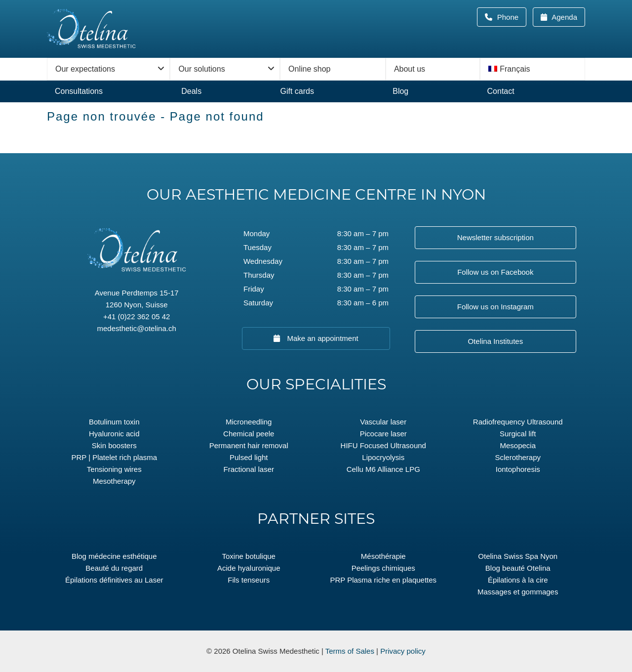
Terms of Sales (350, 651)
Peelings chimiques (383, 568)
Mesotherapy (114, 481)
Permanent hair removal (249, 445)
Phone (511, 17)
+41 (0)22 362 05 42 (137, 316)
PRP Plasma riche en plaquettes (383, 580)
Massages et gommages (518, 592)
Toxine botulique (249, 556)
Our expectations (85, 69)
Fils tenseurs (249, 580)
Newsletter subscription (495, 237)
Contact (501, 91)
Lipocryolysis (383, 457)
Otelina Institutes (495, 341)
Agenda (564, 17)
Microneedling (249, 422)
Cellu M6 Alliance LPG (383, 469)
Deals (191, 91)
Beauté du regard (114, 568)
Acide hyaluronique (249, 568)
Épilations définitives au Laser (114, 580)
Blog (400, 91)
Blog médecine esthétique (114, 556)
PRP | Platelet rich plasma (114, 457)
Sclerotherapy (518, 457)
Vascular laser (383, 422)
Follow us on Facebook (495, 272)
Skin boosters (114, 445)
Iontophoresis (518, 469)
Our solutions (201, 69)
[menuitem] (533, 69)
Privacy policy (403, 651)
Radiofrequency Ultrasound (518, 422)
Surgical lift (518, 434)
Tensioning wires (114, 469)
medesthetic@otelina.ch (137, 328)
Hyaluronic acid (114, 434)
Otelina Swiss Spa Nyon (518, 556)
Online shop (309, 69)
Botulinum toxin (114, 422)
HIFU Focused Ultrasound (383, 445)
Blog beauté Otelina (518, 568)
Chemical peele (249, 434)
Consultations (79, 91)
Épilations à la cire (518, 580)
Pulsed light (249, 457)
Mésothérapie (383, 556)
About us (410, 69)
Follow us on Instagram (495, 307)
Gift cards (297, 91)
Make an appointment (321, 338)
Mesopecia (518, 445)
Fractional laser (249, 469)
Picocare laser (383, 434)
